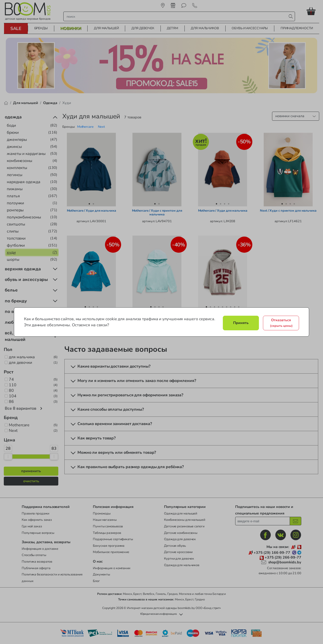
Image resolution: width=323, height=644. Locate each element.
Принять (241, 323)
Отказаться (281, 323)
